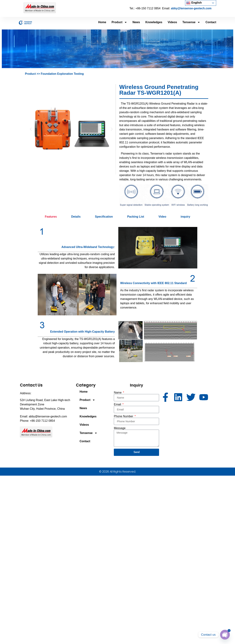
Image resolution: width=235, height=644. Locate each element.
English (194, 3)
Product (119, 22)
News (136, 22)
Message (120, 428)
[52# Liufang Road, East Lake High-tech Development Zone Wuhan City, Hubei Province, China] (188, 425)
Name (118, 393)
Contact (211, 22)
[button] (31, 129)
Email (118, 404)
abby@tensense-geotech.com (191, 8)
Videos (172, 22)
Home (102, 22)
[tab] (51, 217)
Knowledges (154, 22)
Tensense (191, 22)
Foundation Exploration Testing (62, 74)
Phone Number (124, 416)
